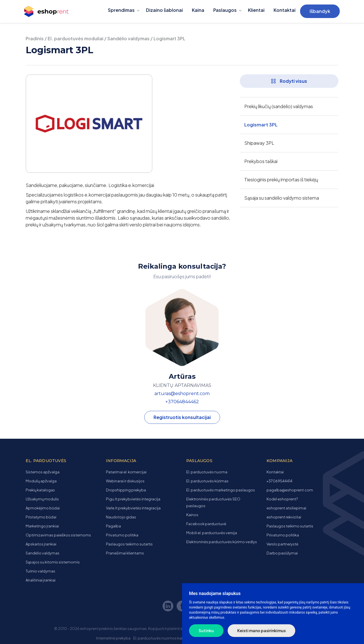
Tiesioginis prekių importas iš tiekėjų (281, 180)
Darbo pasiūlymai (282, 553)
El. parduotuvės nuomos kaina (160, 638)
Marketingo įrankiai (42, 526)
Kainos (192, 515)
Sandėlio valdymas (128, 38)
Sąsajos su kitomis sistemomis (53, 562)
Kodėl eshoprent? (282, 499)
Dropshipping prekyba (126, 490)
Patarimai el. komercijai (126, 472)
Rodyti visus (289, 81)
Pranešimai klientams (125, 553)
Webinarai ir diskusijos (125, 481)
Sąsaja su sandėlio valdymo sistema (282, 198)
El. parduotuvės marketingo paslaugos (221, 490)
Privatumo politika (122, 535)
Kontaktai (285, 10)
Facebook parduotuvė (206, 524)
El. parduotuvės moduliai (76, 38)
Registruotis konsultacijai (182, 417)
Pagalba (113, 526)
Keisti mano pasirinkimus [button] (261, 630)
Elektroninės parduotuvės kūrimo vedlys (222, 542)
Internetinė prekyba (113, 638)
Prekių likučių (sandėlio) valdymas (279, 106)
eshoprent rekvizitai (284, 517)
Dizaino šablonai (164, 10)
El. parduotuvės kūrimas (207, 481)
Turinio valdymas (40, 571)
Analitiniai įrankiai (41, 580)
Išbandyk (320, 11)
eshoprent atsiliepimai (286, 508)
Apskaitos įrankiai (41, 544)
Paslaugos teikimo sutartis (129, 544)
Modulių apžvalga (41, 481)
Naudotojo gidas (121, 517)
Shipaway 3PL (259, 143)
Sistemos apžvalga (43, 472)
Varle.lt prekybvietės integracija (133, 508)
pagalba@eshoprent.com (290, 490)
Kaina (198, 10)
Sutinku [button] (206, 630)
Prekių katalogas (40, 490)
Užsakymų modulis (42, 499)
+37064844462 (182, 402)
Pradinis (35, 38)
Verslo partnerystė (282, 544)
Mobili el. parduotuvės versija (212, 533)
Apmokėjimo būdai (43, 508)
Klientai (256, 10)
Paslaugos (225, 10)
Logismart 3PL (261, 125)
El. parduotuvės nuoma (207, 472)
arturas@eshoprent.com (182, 394)
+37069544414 (279, 481)
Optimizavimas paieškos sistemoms (58, 535)
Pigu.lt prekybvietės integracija (133, 499)
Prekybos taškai (261, 161)
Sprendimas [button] (121, 10)
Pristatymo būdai (41, 517)
